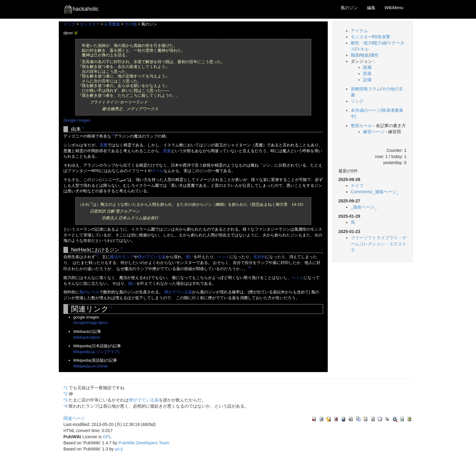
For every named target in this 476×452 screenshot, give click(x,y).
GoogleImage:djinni (90, 323)
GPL (107, 437)
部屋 (367, 73)
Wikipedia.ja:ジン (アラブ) (96, 352)
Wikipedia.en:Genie (91, 366)
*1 (113, 135)
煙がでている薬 (152, 257)
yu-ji (119, 449)
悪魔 (104, 145)
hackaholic (81, 9)
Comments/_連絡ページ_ (375, 192)
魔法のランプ (122, 257)
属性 (374, 55)
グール (158, 171)
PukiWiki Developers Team (144, 443)
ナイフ (357, 186)
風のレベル (89, 292)
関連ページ (74, 418)
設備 (367, 80)
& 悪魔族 (112, 24)
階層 (367, 67)
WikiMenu (394, 8)
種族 (365, 55)
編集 (371, 8)
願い (190, 257)
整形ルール (361, 126)
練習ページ (374, 132)
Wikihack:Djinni (87, 337)
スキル (362, 49)
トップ (69, 24)
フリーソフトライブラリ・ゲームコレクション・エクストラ (379, 244)
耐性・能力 (361, 43)
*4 (249, 267)
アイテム (359, 31)
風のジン (349, 8)
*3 (97, 256)
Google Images (77, 120)
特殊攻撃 (382, 37)
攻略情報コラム (366, 89)
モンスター (90, 24)
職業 (355, 55)
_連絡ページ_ (364, 207)
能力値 (380, 43)
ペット (223, 257)
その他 (131, 24)
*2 (91, 203)
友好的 (259, 257)
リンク (357, 101)
